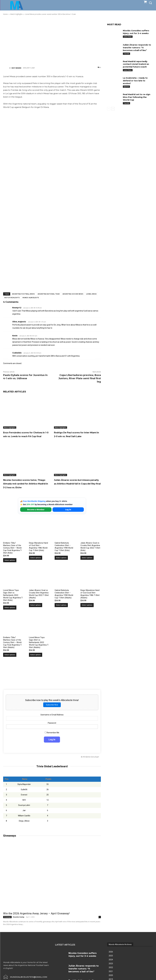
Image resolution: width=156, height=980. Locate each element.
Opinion (126, 87)
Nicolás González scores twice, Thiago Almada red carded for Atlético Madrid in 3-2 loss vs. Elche (27, 489)
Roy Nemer (16, 68)
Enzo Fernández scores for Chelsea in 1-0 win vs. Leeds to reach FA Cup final (26, 436)
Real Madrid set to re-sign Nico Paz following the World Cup (138, 97)
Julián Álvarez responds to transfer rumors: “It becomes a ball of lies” (136, 48)
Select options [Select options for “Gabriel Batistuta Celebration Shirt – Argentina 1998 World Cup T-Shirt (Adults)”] (61, 613)
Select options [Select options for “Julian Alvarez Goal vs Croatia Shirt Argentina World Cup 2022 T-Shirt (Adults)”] (36, 613)
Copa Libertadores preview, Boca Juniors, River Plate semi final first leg (80, 378)
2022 (111, 975)
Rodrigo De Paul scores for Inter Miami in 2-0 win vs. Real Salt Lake (77, 436)
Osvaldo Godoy (18, 924)
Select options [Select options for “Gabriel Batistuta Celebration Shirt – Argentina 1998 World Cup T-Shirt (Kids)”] (61, 565)
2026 (111, 959)
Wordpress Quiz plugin (91, 764)
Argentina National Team (49, 294)
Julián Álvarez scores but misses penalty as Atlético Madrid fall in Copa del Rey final (75, 489)
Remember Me (52, 740)
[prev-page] (109, 109)
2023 (111, 971)
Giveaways (7, 924)
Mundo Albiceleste (31, 298)
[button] (150, 3)
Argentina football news (23, 294)
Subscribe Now (52, 712)
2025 (111, 963)
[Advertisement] (52, 41)
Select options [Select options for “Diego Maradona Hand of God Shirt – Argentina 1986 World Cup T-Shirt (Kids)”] (36, 565)
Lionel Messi (91, 294)
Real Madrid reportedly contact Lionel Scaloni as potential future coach (137, 64)
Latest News (128, 37)
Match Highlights (12, 298)
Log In (68, 517)
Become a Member (36, 517)
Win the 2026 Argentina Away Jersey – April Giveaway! (36, 921)
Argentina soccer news (73, 294)
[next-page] (113, 109)
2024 (111, 967)
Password (52, 730)
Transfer (126, 54)
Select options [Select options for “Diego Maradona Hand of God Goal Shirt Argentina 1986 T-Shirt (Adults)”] (87, 613)
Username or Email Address (52, 722)
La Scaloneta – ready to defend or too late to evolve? (136, 81)
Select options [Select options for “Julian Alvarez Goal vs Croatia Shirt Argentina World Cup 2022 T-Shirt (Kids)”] (87, 565)
